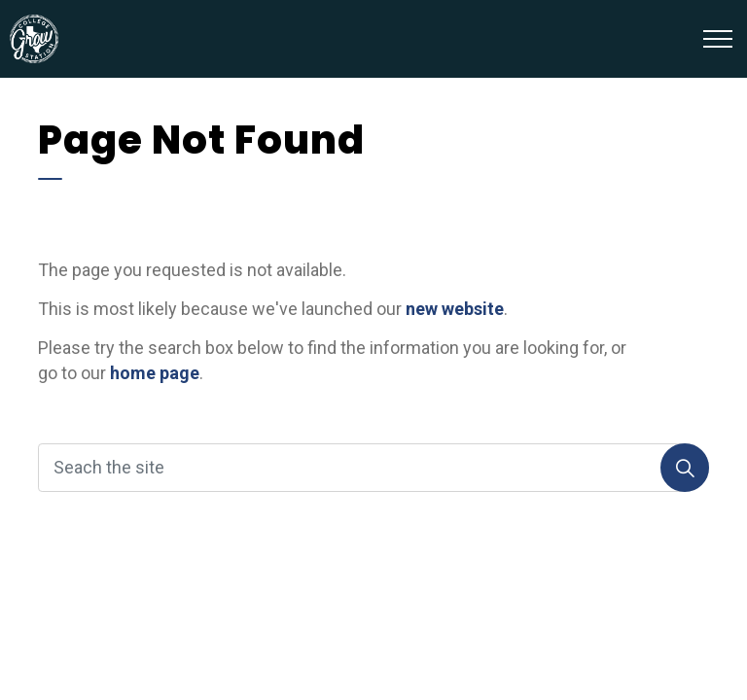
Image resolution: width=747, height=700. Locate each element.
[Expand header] (718, 39)
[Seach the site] (373, 468)
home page (155, 373)
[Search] (685, 468)
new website (455, 309)
